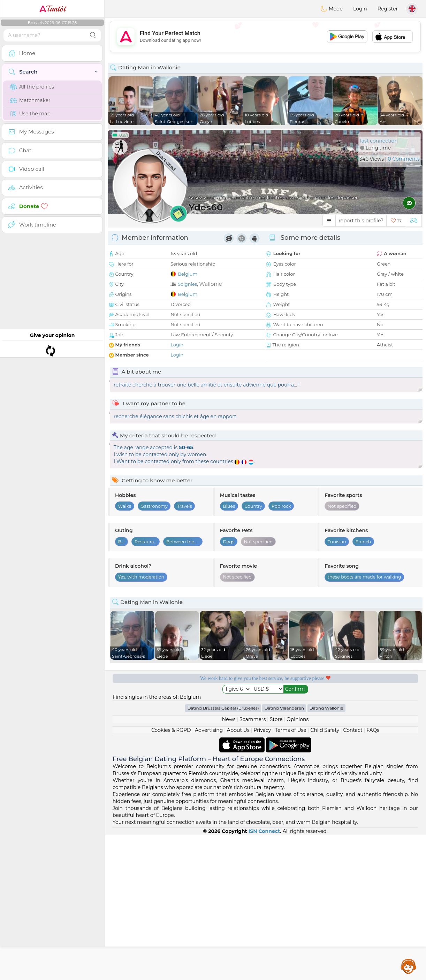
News (229, 865)
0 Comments (404, 159)
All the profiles (32, 87)
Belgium (188, 274)
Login (360, 9)
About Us (238, 875)
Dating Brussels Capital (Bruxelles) (223, 853)
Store (276, 865)
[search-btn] (93, 35)
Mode (332, 9)
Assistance (409, 966)
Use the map (30, 114)
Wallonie (210, 284)
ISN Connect (264, 977)
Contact (353, 875)
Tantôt (52, 9)
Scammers (253, 865)
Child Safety (325, 875)
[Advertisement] (265, 37)
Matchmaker (30, 100)
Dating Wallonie (326, 853)
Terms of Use (291, 875)
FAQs (373, 875)
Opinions (298, 865)
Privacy (262, 875)
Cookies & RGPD (171, 875)
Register (388, 9)
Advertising (209, 875)
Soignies (187, 284)
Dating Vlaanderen (284, 853)
